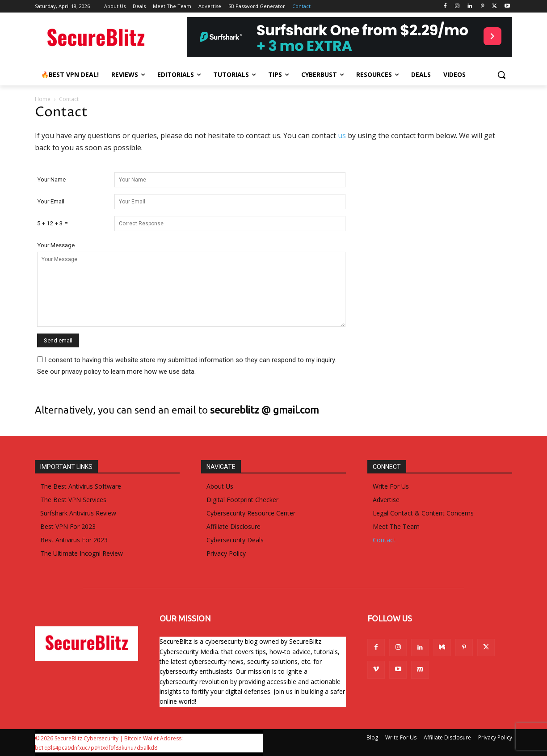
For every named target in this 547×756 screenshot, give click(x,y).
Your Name (51, 179)
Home (43, 99)
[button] (501, 75)
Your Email (51, 201)
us (342, 135)
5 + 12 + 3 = (53, 223)
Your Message (56, 245)
